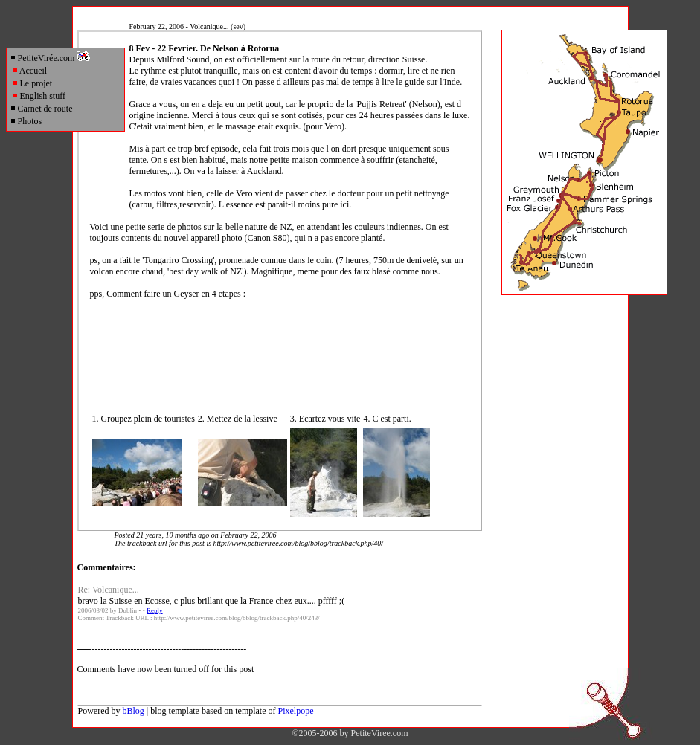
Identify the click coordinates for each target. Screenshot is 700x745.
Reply (155, 610)
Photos (26, 121)
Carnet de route (41, 109)
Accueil (30, 71)
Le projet (32, 83)
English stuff (39, 96)
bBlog (134, 711)
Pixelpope (296, 711)
